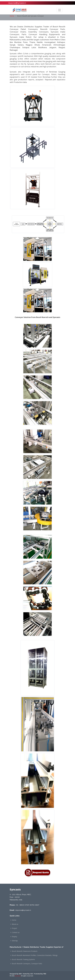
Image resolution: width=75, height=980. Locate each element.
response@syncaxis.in (17, 3)
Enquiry (14, 937)
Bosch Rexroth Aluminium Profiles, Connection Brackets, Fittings (35, 955)
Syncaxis (18, 976)
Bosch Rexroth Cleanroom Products (25, 951)
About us (15, 924)
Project (14, 928)
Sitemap (15, 941)
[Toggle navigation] (60, 10)
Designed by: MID (16, 974)
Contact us (16, 932)
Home (12, 16)
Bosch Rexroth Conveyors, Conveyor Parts (27, 964)
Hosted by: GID (28, 974)
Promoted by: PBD (40, 974)
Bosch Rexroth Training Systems (23, 959)
